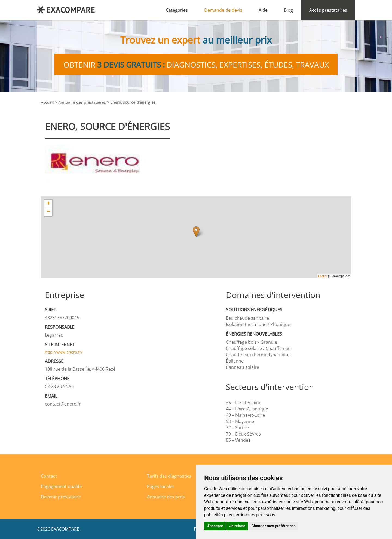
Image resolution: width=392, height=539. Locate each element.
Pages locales (161, 486)
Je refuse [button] (237, 526)
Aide (263, 10)
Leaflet (323, 276)
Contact (49, 476)
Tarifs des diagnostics (169, 476)
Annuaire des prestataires (82, 102)
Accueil (47, 102)
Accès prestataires (328, 10)
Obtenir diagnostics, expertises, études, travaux (196, 65)
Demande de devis (223, 10)
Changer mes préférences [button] (274, 526)
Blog (288, 10)
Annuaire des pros (166, 497)
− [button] (48, 212)
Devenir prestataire (61, 497)
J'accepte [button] (215, 526)
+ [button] (48, 204)
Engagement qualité (61, 486)
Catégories (177, 10)
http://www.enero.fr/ (64, 352)
